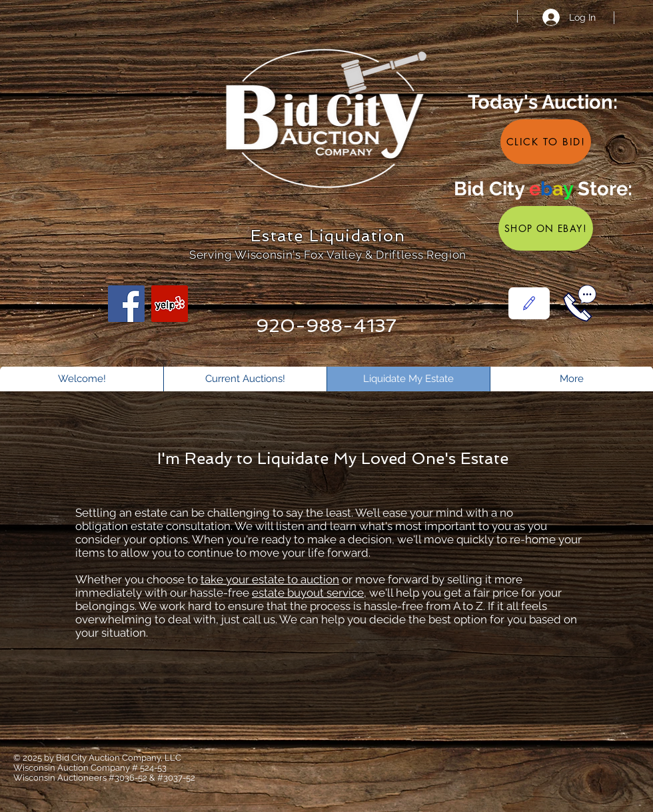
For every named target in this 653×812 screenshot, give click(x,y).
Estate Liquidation (328, 236)
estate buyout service (308, 593)
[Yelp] (170, 304)
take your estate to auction (270, 579)
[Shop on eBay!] (546, 228)
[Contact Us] (529, 303)
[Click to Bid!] (546, 142)
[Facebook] (126, 304)
